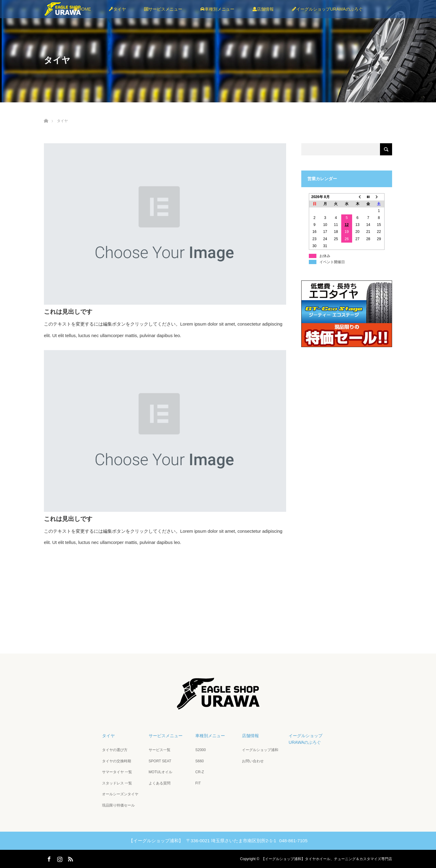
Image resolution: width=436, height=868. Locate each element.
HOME (82, 9)
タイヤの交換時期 (117, 761)
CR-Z (200, 772)
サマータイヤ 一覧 (117, 772)
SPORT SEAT (160, 761)
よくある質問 (160, 783)
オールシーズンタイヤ (120, 794)
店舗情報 (263, 9)
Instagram (59, 858)
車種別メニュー (217, 9)
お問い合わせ (253, 761)
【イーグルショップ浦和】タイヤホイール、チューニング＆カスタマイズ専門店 (327, 859)
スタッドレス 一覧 (117, 783)
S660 (200, 761)
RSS (70, 858)
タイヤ (117, 9)
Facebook (48, 858)
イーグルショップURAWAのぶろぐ (327, 9)
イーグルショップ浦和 (260, 750)
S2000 (201, 750)
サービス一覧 (160, 750)
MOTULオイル (160, 772)
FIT (198, 783)
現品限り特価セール (118, 805)
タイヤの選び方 (115, 750)
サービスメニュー (163, 9)
